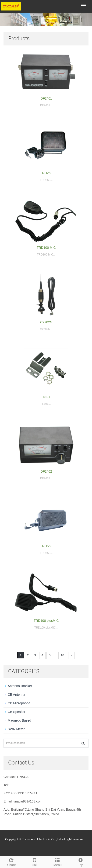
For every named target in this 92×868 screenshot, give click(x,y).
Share (12, 862)
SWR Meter (16, 729)
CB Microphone (19, 703)
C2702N (46, 322)
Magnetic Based (19, 720)
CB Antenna (16, 695)
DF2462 (46, 471)
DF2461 (46, 98)
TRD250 (46, 173)
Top (81, 862)
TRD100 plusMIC (46, 621)
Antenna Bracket (20, 686)
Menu (58, 862)
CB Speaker (16, 712)
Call (35, 862)
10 (62, 655)
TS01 (46, 397)
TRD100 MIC (46, 248)
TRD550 (46, 546)
